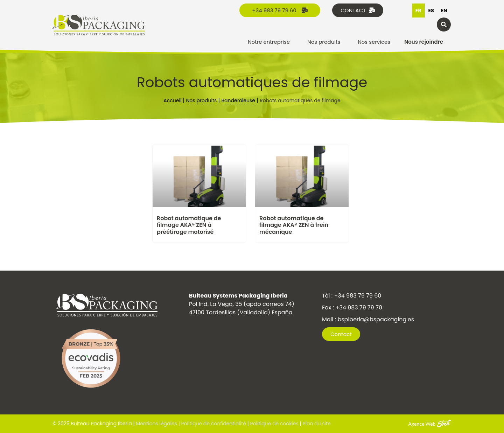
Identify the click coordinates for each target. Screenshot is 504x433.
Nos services (374, 42)
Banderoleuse (238, 100)
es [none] (431, 11)
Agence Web (422, 424)
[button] (444, 25)
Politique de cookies (274, 424)
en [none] (444, 11)
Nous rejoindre (424, 42)
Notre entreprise (271, 42)
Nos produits (325, 42)
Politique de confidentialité (214, 424)
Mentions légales (156, 424)
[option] (431, 11)
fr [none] (418, 11)
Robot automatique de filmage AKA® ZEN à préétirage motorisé (189, 225)
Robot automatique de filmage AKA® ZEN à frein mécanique (294, 225)
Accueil (172, 100)
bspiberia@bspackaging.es (376, 319)
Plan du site (316, 424)
